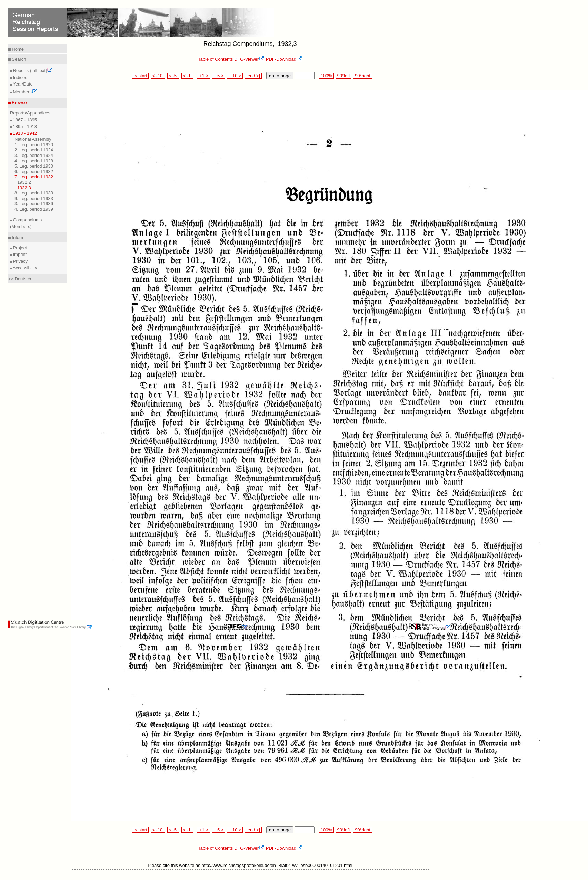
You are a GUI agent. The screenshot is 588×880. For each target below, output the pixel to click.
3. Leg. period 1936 (34, 204)
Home (17, 49)
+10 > (235, 76)
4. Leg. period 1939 (34, 209)
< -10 (158, 76)
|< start (140, 76)
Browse (19, 103)
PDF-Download (284, 59)
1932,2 (24, 182)
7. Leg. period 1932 (34, 177)
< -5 (173, 76)
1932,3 (24, 188)
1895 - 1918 (24, 126)
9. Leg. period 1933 (34, 198)
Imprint (19, 254)
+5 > (218, 76)
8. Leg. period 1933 (34, 193)
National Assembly (33, 139)
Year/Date (22, 84)
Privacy (20, 261)
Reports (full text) (32, 71)
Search (18, 59)
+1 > (203, 76)
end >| (253, 76)
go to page (280, 76)
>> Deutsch (20, 279)
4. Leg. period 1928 (34, 161)
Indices (19, 77)
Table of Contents (215, 59)
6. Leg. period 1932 (34, 172)
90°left (343, 76)
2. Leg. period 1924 (34, 150)
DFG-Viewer (249, 59)
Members (25, 92)
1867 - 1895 (24, 120)
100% (326, 76)
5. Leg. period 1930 (34, 166)
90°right (362, 76)
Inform (18, 237)
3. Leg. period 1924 (34, 155)
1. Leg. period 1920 (34, 145)
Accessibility (24, 268)
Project (19, 248)
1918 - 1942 (24, 133)
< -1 (188, 76)
